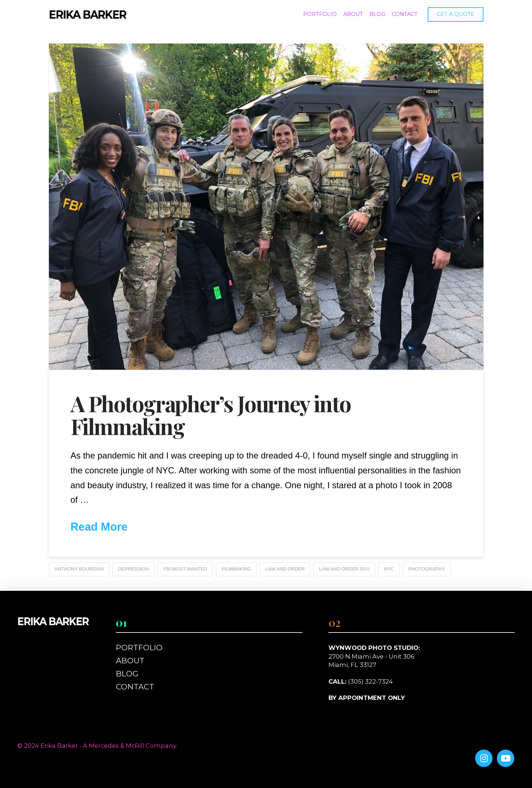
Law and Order (285, 569)
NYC (389, 569)
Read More (99, 527)
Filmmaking (236, 569)
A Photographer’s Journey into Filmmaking (211, 414)
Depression (133, 569)
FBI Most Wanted (185, 569)
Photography (427, 569)
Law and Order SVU (344, 569)
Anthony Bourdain (79, 569)
